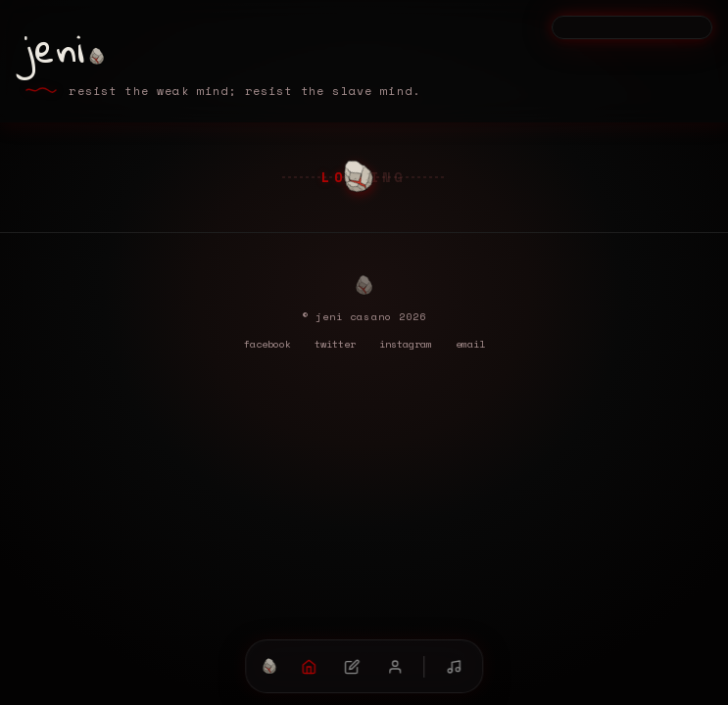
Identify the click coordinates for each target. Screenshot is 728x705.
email (470, 344)
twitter (335, 344)
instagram (406, 344)
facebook (267, 344)
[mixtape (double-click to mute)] (454, 667)
